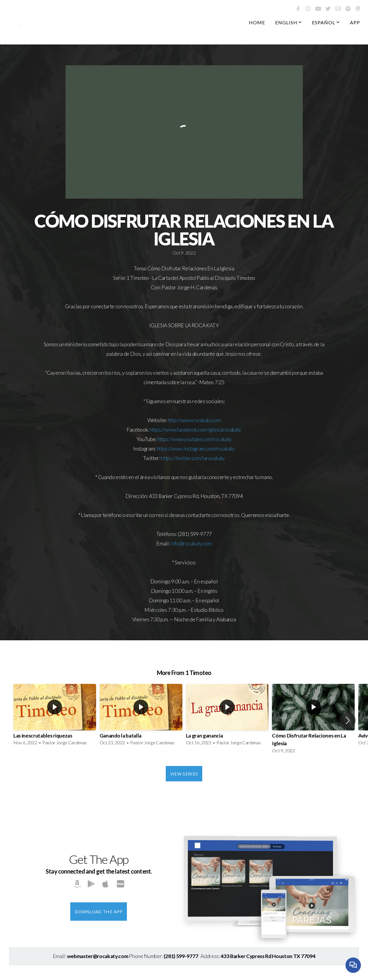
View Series (184, 774)
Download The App (99, 912)
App (355, 22)
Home (257, 22)
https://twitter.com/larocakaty (193, 458)
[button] (348, 720)
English (289, 22)
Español (326, 22)
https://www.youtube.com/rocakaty (195, 439)
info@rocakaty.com (191, 544)
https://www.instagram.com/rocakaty (196, 449)
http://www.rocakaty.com (194, 420)
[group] (55, 716)
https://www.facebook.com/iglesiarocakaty (196, 430)
